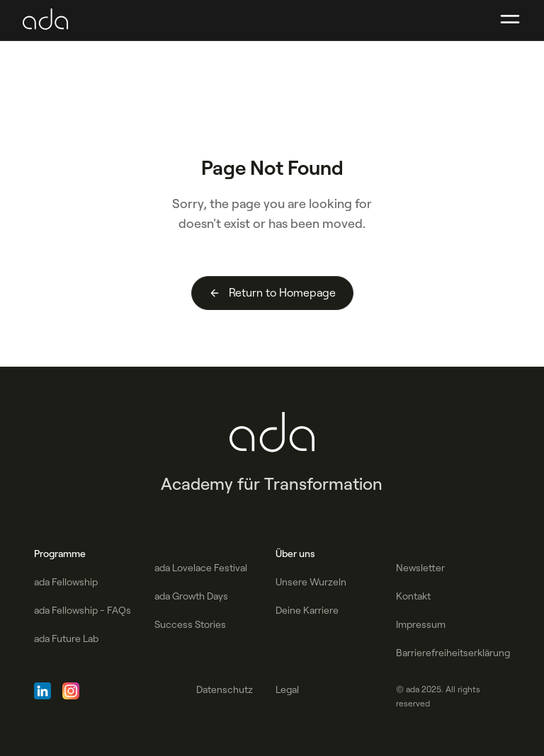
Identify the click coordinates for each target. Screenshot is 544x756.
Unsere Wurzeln (311, 582)
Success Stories (190, 624)
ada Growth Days (191, 596)
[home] (45, 20)
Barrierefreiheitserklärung (453, 653)
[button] (510, 20)
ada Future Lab (66, 638)
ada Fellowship (66, 582)
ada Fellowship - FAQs (83, 610)
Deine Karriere (307, 610)
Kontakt (413, 596)
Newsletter (420, 568)
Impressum (421, 624)
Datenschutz (225, 689)
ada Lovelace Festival (201, 568)
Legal (287, 689)
